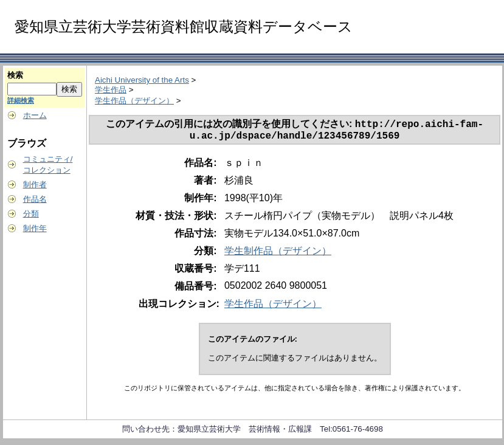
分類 (31, 214)
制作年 (35, 228)
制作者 (35, 185)
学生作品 (111, 90)
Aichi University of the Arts (142, 80)
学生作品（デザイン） (134, 101)
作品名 (35, 199)
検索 (15, 75)
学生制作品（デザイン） (278, 254)
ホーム (35, 115)
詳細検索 (21, 100)
